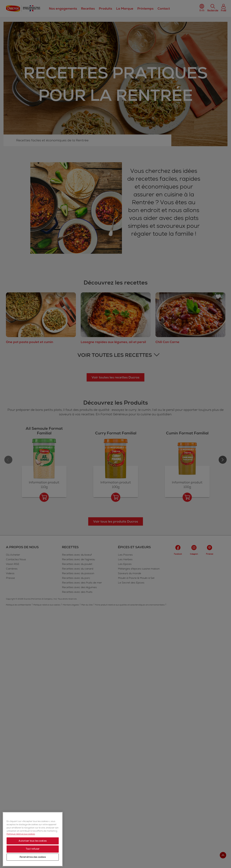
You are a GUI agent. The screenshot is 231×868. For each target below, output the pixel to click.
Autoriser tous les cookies (33, 841)
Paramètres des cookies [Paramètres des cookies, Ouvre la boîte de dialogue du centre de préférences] (33, 857)
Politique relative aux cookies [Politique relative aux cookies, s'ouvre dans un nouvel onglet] (21, 834)
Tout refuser (33, 849)
